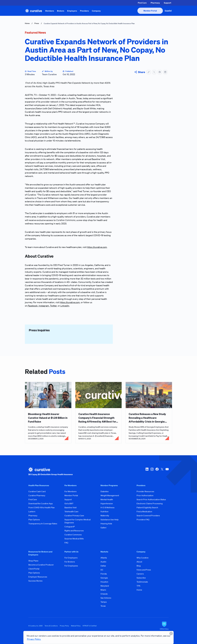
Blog (139, 566)
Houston (104, 582)
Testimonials (142, 582)
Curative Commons (73, 535)
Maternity (105, 516)
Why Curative (143, 558)
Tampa (104, 602)
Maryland (105, 586)
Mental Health (107, 499)
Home (27, 23)
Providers (84, 11)
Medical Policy (76, 626)
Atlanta (104, 558)
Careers (140, 574)
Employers (72, 11)
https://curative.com (97, 247)
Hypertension (107, 503)
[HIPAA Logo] (164, 626)
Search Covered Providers (148, 516)
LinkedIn (65, 306)
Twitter (53, 306)
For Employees (71, 566)
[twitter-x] (162, 472)
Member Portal (71, 495)
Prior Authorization (145, 495)
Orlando (104, 594)
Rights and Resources (74, 531)
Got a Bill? (69, 503)
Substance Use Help (110, 520)
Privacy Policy (64, 626)
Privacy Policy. (34, 639)
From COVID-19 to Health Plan (42, 507)
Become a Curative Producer (41, 565)
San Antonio (106, 598)
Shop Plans (33, 561)
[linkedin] (147, 472)
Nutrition (104, 511)
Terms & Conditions (51, 626)
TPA (138, 586)
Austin (103, 562)
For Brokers (70, 562)
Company (96, 11)
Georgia (104, 578)
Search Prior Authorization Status (151, 499)
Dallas (103, 566)
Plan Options (34, 520)
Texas (103, 606)
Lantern (32, 511)
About (139, 562)
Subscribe (141, 578)
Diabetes (105, 491)
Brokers (61, 11)
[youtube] (167, 472)
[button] (149, 72)
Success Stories (35, 581)
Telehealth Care (71, 511)
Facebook (33, 306)
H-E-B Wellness (107, 507)
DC (102, 570)
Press (37, 23)
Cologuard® (70, 527)
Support (167, 3)
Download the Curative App (41, 503)
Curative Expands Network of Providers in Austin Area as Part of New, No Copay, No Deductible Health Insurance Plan (89, 23)
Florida (104, 574)
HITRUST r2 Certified (90, 626)
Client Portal (34, 569)
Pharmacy (155, 3)
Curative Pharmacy (37, 495)
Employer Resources (38, 577)
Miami (103, 590)
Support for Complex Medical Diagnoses (78, 521)
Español (168, 11)
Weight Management (110, 495)
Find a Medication (144, 511)
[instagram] (152, 472)
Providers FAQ (143, 520)
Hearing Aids (106, 524)
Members (50, 11)
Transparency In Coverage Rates (43, 524)
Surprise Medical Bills (74, 539)
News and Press (144, 570)
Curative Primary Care (74, 516)
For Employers (71, 558)
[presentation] (150, 11)
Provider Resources (145, 491)
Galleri (103, 528)
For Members (70, 491)
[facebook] (157, 472)
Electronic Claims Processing (150, 503)
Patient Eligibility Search (147, 507)
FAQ (66, 543)
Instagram (44, 306)
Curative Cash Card (37, 491)
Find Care (142, 3)
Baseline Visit (70, 507)
